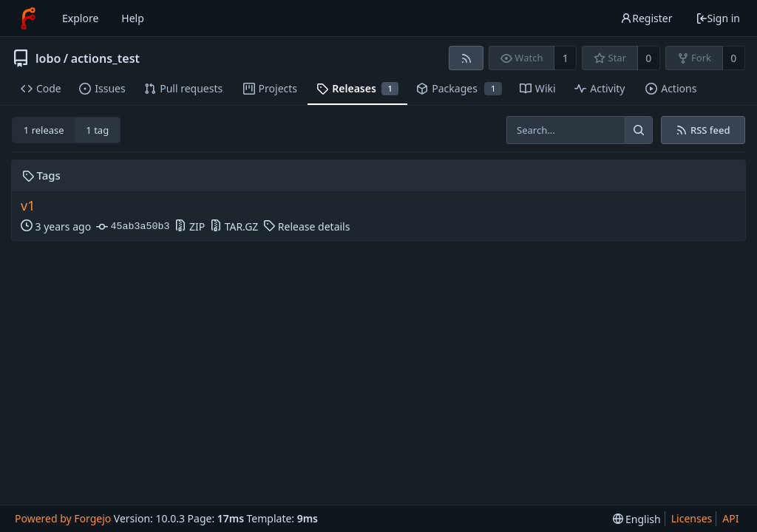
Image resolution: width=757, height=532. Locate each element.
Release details (306, 226)
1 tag (97, 130)
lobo (48, 58)
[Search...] (639, 130)
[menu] (637, 519)
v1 (28, 206)
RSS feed (703, 130)
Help (133, 18)
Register (646, 18)
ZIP (190, 226)
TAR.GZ (234, 226)
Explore (80, 18)
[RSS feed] (466, 58)
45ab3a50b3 (133, 227)
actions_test (105, 58)
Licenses (692, 518)
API (730, 518)
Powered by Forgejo (63, 518)
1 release (44, 130)
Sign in (718, 18)
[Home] (28, 18)
